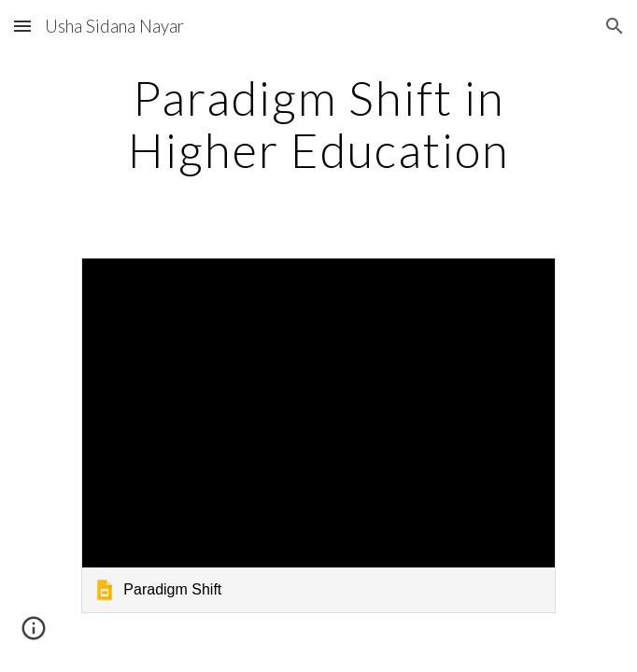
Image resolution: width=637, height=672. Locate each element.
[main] (318, 124)
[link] (318, 435)
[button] (22, 26)
